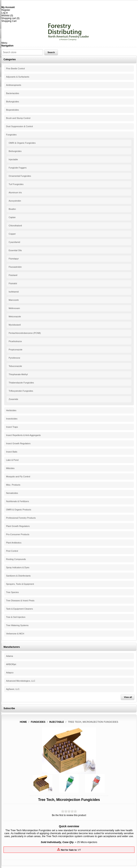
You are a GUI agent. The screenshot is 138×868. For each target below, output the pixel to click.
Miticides (10, 468)
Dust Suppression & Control (19, 126)
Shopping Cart (9, 21)
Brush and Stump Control (18, 118)
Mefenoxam (14, 308)
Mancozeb (14, 300)
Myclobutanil (15, 325)
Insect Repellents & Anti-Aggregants (23, 435)
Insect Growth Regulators (18, 443)
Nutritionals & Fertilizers (17, 501)
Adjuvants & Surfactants (18, 77)
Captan (12, 217)
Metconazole (15, 316)
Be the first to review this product (69, 815)
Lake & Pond (12, 460)
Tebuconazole (15, 366)
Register (6, 10)
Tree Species (12, 592)
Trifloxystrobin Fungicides (21, 391)
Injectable (13, 159)
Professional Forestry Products (21, 518)
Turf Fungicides (16, 184)
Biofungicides (12, 102)
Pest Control (12, 551)
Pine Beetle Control (15, 68)
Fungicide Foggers (18, 168)
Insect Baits (12, 452)
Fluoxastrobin (15, 267)
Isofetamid (14, 292)
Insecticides (12, 419)
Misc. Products (13, 485)
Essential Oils (15, 250)
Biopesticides (12, 110)
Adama (10, 656)
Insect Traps (12, 427)
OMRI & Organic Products (19, 510)
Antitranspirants (14, 85)
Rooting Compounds (16, 559)
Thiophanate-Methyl (18, 374)
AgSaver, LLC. (13, 689)
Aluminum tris (15, 192)
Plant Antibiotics (14, 543)
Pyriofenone (14, 358)
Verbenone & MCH (15, 634)
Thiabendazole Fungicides (21, 383)
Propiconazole (16, 350)
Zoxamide (13, 399)
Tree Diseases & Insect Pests (20, 601)
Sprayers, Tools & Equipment (20, 584)
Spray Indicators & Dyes (18, 567)
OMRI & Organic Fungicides (22, 143)
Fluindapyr (14, 259)
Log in (5, 13)
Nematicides (12, 493)
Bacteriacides (13, 93)
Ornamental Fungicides (20, 176)
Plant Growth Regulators (18, 526)
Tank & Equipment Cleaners (19, 609)
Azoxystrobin (15, 201)
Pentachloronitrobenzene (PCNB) (25, 333)
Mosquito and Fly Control (18, 477)
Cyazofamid (14, 242)
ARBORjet (11, 664)
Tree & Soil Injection (16, 617)
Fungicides (11, 135)
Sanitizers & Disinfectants (18, 576)
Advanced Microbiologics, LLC (21, 681)
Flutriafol (13, 283)
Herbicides (11, 410)
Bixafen (12, 209)
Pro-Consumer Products (18, 534)
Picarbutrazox (15, 341)
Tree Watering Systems (17, 625)
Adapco (10, 673)
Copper (12, 234)
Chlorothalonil (15, 226)
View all (128, 697)
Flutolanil (13, 275)
